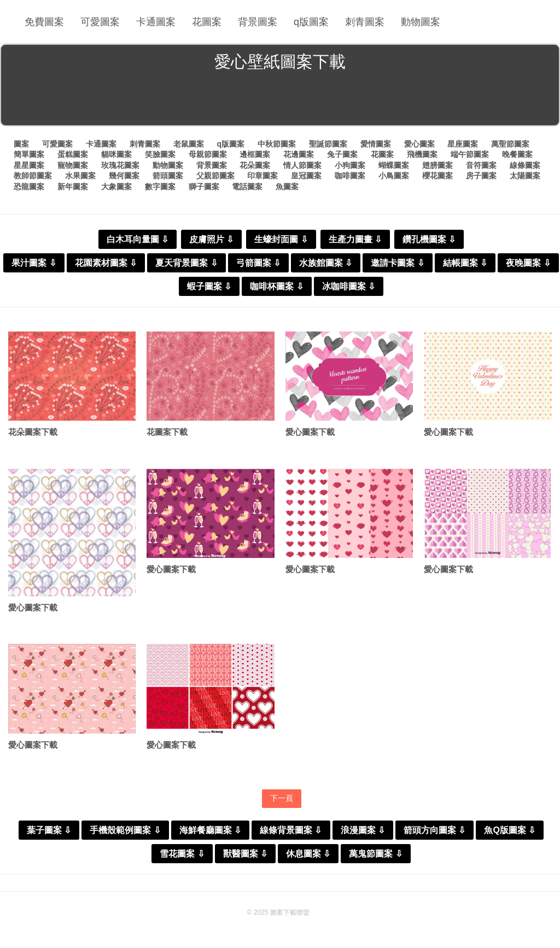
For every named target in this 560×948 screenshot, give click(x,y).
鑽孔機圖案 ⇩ (429, 239)
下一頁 (282, 798)
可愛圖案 (100, 22)
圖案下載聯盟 (290, 912)
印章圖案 (262, 176)
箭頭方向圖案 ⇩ (434, 830)
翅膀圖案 (437, 165)
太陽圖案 (525, 176)
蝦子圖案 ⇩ (209, 286)
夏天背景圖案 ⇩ (186, 263)
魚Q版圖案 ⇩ (510, 830)
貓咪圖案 (116, 154)
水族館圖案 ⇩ (326, 263)
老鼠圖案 (189, 144)
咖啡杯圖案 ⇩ (276, 286)
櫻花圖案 (437, 176)
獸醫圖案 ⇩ (245, 854)
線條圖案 (525, 165)
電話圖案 (247, 187)
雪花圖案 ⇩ (182, 854)
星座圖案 (463, 144)
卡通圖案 (156, 22)
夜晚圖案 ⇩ (528, 263)
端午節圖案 (470, 154)
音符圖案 (481, 165)
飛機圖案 (422, 154)
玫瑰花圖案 (120, 165)
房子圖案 (481, 176)
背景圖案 (258, 22)
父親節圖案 (215, 176)
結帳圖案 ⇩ (465, 263)
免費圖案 (44, 22)
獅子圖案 (204, 187)
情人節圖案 (302, 165)
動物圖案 (421, 22)
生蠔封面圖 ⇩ (281, 239)
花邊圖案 (299, 154)
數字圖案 (160, 187)
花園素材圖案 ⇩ (106, 263)
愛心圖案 (419, 144)
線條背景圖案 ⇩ (291, 830)
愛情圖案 (376, 144)
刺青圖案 (365, 22)
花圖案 (207, 22)
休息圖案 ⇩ (308, 854)
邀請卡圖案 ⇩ (397, 263)
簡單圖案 (29, 154)
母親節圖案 (208, 154)
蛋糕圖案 (73, 154)
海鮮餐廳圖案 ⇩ (210, 830)
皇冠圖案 (306, 176)
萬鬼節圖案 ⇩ (375, 854)
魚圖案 (287, 187)
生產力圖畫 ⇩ (355, 239)
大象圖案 (116, 187)
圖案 (21, 144)
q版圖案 (311, 22)
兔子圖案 (342, 154)
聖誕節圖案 (328, 144)
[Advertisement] (280, 101)
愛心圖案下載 (310, 432)
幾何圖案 (124, 176)
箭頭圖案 (168, 176)
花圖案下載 (167, 432)
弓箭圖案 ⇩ (258, 263)
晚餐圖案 (517, 154)
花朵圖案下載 (33, 432)
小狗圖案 (350, 165)
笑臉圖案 (160, 154)
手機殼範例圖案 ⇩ (125, 830)
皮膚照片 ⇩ (211, 239)
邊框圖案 (255, 154)
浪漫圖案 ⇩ (363, 830)
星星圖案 (29, 165)
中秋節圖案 (277, 144)
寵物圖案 (73, 165)
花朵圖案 (255, 165)
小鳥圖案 (394, 176)
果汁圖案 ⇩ (34, 263)
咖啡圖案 (350, 176)
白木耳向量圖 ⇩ (138, 239)
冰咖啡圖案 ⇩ (349, 286)
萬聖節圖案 (510, 144)
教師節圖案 (33, 176)
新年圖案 (73, 187)
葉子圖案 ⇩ (49, 830)
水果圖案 (80, 176)
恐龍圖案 (29, 187)
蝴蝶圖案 (394, 165)
